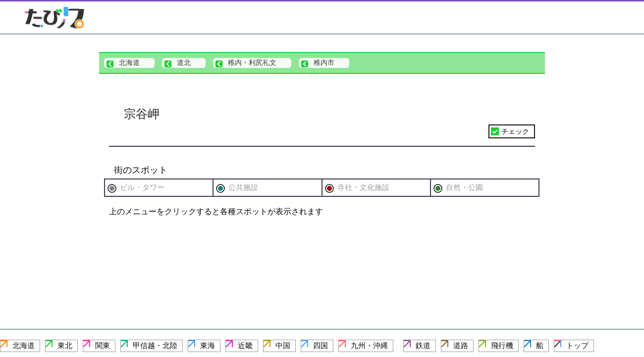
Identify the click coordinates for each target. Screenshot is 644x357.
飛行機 (502, 345)
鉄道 (423, 345)
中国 (283, 345)
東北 (65, 345)
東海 (208, 345)
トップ (577, 345)
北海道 (24, 345)
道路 (461, 345)
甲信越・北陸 (155, 345)
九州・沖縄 (369, 345)
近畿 (245, 345)
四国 (321, 345)
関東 (103, 345)
